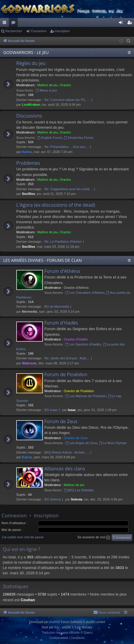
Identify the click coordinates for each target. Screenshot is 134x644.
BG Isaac (51, 410)
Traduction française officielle (61, 633)
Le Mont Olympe (113, 443)
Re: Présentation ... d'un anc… (66, 147)
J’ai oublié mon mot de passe (22, 537)
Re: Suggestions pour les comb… (69, 189)
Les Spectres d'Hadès (83, 344)
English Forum (50, 138)
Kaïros (27, 152)
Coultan (28, 600)
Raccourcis (6, 24)
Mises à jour (46, 90)
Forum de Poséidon (66, 374)
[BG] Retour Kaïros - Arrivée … (67, 452)
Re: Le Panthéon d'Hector (63, 242)
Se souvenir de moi (94, 537)
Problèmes (28, 163)
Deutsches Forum (79, 138)
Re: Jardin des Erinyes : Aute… (67, 358)
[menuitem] (129, 41)
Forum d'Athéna (62, 271)
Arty (57, 627)
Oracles (65, 85)
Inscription (62, 31)
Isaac (72, 410)
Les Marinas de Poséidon (86, 396)
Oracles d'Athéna (76, 288)
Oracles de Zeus (76, 438)
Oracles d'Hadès (76, 339)
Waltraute (29, 363)
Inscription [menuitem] (131, 24)
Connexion (39, 31)
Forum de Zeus (61, 421)
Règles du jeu (31, 63)
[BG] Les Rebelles (79, 490)
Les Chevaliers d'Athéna (85, 293)
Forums (14, 24)
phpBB (54, 622)
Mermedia (29, 312)
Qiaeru (88, 633)
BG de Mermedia (57, 306)
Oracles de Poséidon (79, 391)
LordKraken (31, 105)
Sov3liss (29, 194)
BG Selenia (53, 499)
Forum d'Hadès (61, 323)
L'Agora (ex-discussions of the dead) (56, 205)
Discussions (29, 116)
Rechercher (14, 31)
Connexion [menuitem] (122, 24)
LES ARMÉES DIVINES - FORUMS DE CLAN (42, 260)
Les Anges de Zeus (81, 443)
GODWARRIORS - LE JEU (26, 52)
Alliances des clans (65, 469)
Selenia (77, 499)
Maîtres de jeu (48, 85)
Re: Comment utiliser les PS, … (67, 100)
